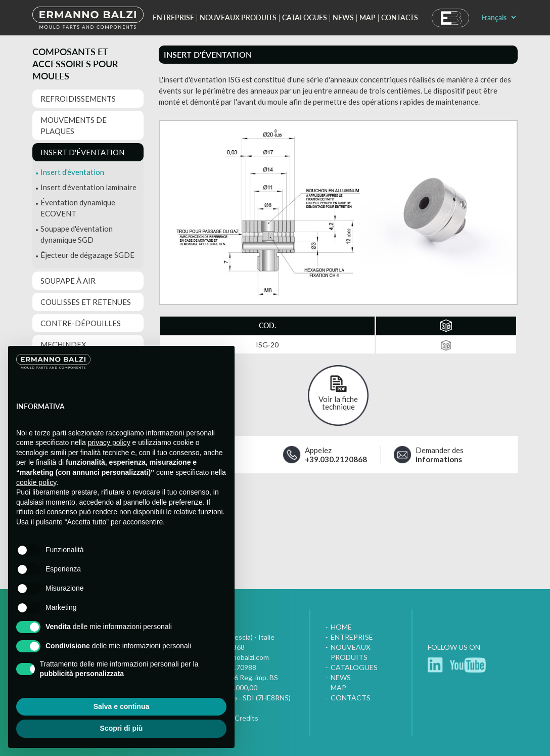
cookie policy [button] (36, 482)
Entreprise (173, 17)
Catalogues (305, 17)
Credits (246, 718)
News (343, 17)
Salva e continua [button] (121, 706)
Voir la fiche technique (338, 403)
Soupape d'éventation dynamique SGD (77, 234)
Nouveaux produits (238, 17)
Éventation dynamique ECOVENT (78, 208)
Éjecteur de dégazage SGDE (87, 255)
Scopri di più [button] (122, 728)
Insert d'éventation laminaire (88, 187)
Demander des (440, 455)
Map (368, 17)
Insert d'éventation (72, 172)
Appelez (336, 455)
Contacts (400, 17)
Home (341, 627)
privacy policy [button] (109, 442)
